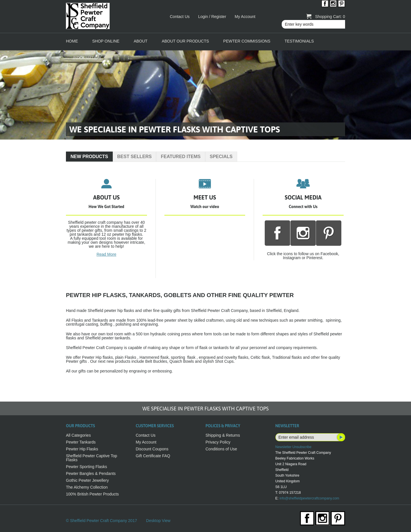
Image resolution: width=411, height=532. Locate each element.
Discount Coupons (152, 449)
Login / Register (212, 17)
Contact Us (180, 17)
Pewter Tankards (81, 442)
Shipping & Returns (223, 435)
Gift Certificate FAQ (153, 456)
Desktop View (158, 521)
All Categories (78, 435)
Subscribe (341, 437)
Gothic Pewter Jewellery (87, 480)
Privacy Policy (218, 442)
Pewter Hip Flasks (82, 449)
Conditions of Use (221, 449)
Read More (106, 254)
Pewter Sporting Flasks (86, 467)
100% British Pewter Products (92, 494)
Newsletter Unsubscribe (294, 447)
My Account (245, 17)
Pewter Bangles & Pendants (91, 473)
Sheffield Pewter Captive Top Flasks (91, 458)
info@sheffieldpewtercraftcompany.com (309, 498)
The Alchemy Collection (87, 487)
